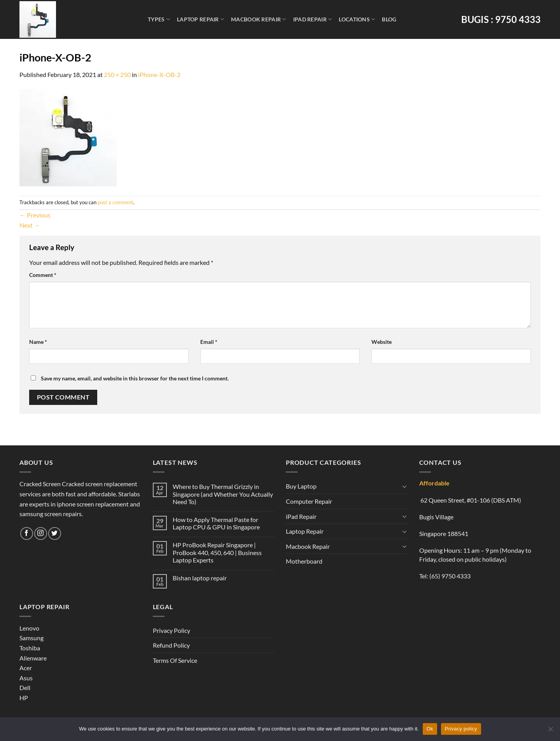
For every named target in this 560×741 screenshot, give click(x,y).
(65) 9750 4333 (450, 576)
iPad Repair (313, 19)
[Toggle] (404, 486)
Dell (25, 688)
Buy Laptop (301, 486)
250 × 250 (117, 74)
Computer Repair (309, 501)
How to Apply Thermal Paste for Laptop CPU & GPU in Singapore (216, 523)
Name (38, 342)
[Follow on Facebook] (27, 533)
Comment (43, 275)
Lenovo (29, 628)
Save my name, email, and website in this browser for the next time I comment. (135, 378)
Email (209, 342)
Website (381, 342)
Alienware (33, 658)
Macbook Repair (259, 19)
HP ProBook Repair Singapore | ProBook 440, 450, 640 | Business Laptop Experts (217, 552)
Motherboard (304, 561)
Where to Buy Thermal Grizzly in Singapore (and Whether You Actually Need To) (223, 494)
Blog (389, 19)
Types (159, 19)
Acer (26, 668)
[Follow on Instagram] (41, 533)
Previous (35, 215)
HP (24, 698)
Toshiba (30, 648)
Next (30, 225)
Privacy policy (461, 729)
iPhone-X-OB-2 (159, 74)
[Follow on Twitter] (55, 533)
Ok (430, 729)
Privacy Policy (171, 630)
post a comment (115, 202)
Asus (26, 678)
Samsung (31, 638)
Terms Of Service (175, 660)
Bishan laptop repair (200, 578)
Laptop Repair (200, 19)
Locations (357, 19)
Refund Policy (171, 645)
